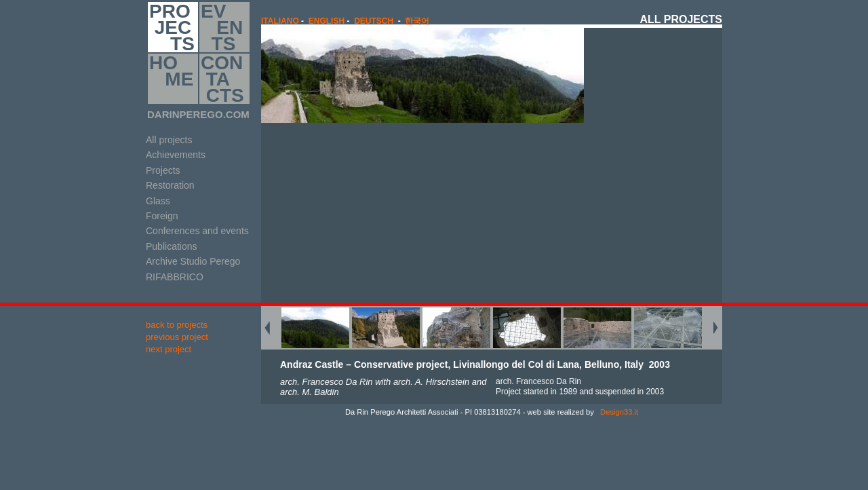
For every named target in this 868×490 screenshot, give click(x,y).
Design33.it (618, 412)
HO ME (171, 79)
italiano (280, 21)
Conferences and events (197, 231)
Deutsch (374, 21)
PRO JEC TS (172, 27)
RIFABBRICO (175, 277)
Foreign (162, 216)
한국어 (417, 21)
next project (169, 349)
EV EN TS (222, 27)
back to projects (177, 325)
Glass (158, 201)
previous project (177, 337)
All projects (169, 140)
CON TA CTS (222, 79)
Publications (172, 246)
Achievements (176, 155)
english (327, 21)
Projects (163, 170)
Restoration (170, 185)
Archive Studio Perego (193, 261)
